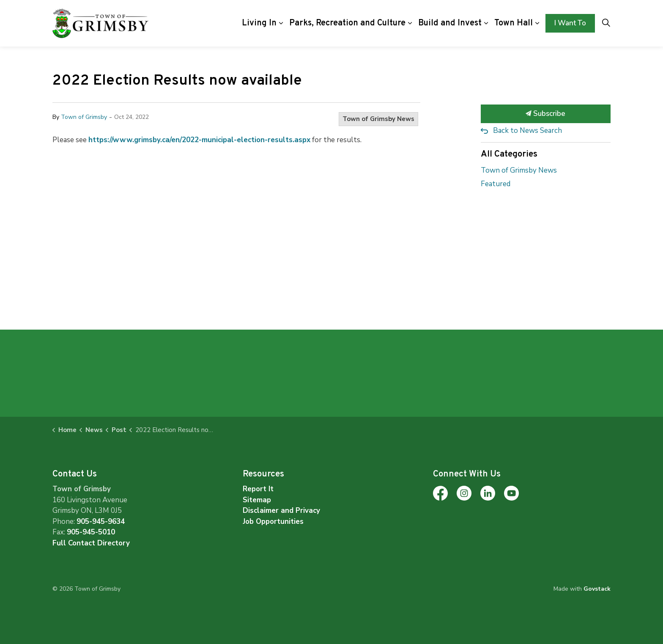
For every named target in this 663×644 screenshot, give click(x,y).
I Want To (570, 23)
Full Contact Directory (91, 543)
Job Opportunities (273, 522)
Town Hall (514, 23)
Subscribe (546, 114)
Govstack (597, 589)
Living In (259, 23)
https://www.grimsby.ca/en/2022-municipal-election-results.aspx (199, 140)
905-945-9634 (101, 522)
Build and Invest (450, 23)
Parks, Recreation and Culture (347, 23)
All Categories (509, 154)
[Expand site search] (606, 23)
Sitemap (257, 500)
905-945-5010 (91, 532)
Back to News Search (527, 131)
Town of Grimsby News (378, 119)
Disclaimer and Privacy (281, 511)
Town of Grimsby (84, 117)
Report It (258, 489)
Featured (496, 184)
